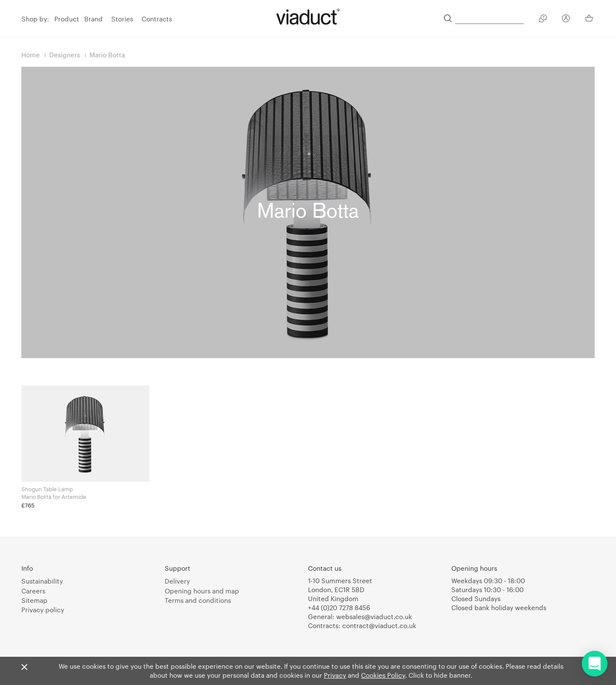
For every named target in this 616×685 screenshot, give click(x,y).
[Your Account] (566, 20)
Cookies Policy (383, 675)
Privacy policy (43, 610)
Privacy (335, 675)
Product (67, 19)
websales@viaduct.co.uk (374, 617)
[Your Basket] (590, 18)
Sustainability (42, 581)
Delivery (177, 581)
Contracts (157, 19)
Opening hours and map (202, 591)
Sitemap (34, 600)
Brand (93, 19)
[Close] (24, 667)
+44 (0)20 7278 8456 (339, 608)
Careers (33, 591)
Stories (122, 19)
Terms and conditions (198, 600)
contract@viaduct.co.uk (379, 626)
